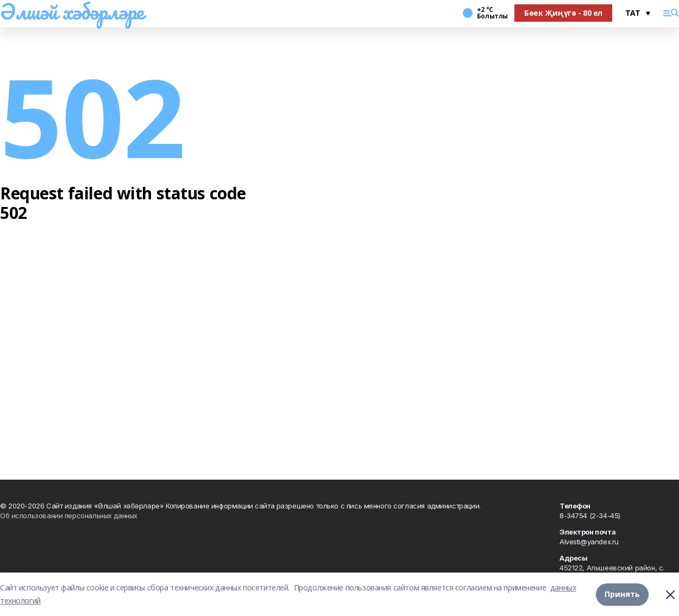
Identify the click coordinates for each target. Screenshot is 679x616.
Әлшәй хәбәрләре (72, 11)
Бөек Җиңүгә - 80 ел (563, 13)
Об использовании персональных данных (69, 516)
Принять (622, 594)
